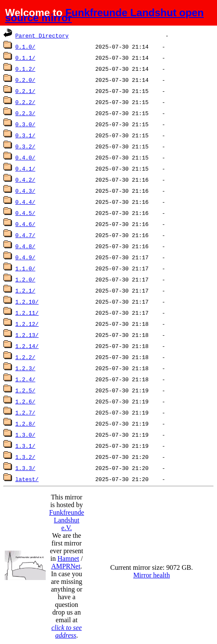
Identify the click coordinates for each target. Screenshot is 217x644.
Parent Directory (42, 35)
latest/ (27, 479)
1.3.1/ (25, 446)
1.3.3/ (25, 468)
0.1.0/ (25, 46)
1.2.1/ (25, 290)
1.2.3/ (25, 368)
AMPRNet (66, 566)
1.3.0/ (25, 435)
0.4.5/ (25, 213)
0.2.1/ (25, 91)
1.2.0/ (25, 279)
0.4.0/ (25, 157)
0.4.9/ (25, 257)
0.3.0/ (25, 124)
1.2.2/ (25, 357)
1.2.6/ (25, 401)
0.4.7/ (25, 235)
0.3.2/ (25, 146)
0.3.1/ (25, 135)
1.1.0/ (25, 268)
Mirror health (152, 575)
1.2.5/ (25, 390)
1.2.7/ (25, 412)
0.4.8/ (25, 246)
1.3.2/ (25, 457)
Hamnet (69, 558)
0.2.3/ (25, 113)
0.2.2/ (25, 102)
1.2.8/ (25, 424)
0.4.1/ (25, 168)
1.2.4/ (25, 379)
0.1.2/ (25, 69)
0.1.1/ (25, 58)
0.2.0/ (25, 80)
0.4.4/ (25, 202)
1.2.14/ (27, 346)
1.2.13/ (27, 335)
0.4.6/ (25, 224)
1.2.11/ (27, 313)
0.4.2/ (25, 180)
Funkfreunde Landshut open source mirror (104, 15)
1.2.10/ (27, 302)
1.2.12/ (27, 324)
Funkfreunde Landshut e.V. (67, 520)
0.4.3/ (25, 191)
